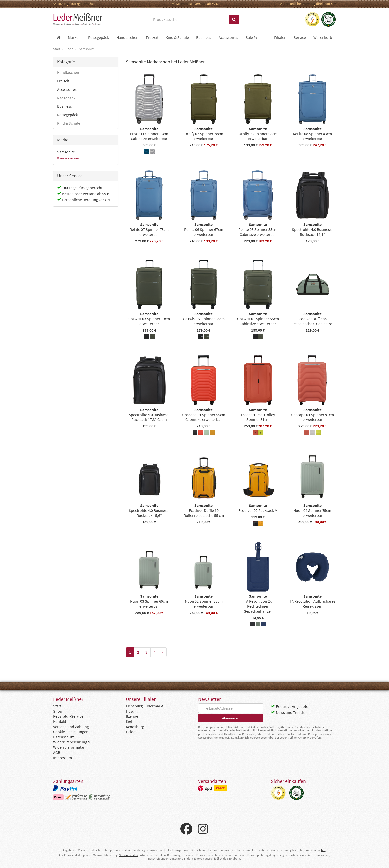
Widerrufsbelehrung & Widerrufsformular (72, 745)
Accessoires (67, 89)
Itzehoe (132, 716)
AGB (57, 752)
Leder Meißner (78, 19)
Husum (132, 711)
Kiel (129, 721)
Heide (131, 732)
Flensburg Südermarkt (145, 706)
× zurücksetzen (68, 158)
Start (57, 706)
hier (323, 850)
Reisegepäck (67, 115)
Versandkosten (129, 855)
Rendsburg (135, 727)
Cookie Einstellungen (71, 732)
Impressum (63, 758)
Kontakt (60, 721)
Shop (58, 711)
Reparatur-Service (68, 716)
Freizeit (63, 81)
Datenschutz (64, 737)
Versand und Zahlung (71, 727)
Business (65, 106)
